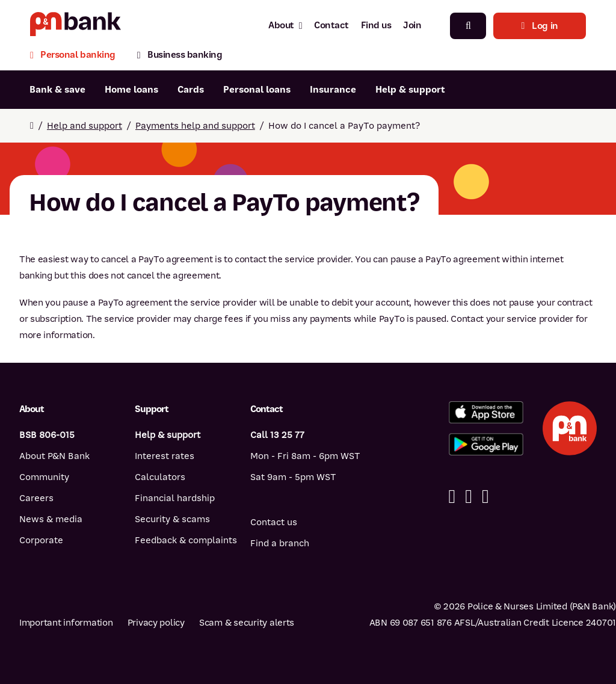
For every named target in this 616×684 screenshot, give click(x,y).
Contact (331, 25)
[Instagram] (485, 497)
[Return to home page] (32, 126)
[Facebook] (452, 497)
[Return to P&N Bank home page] (75, 26)
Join (412, 25)
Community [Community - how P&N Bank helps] (44, 477)
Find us (376, 25)
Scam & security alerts (247, 623)
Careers (36, 498)
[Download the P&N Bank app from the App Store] (486, 412)
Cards (191, 90)
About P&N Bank (54, 456)
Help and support (85, 126)
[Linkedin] (469, 497)
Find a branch (280, 543)
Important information (66, 623)
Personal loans (257, 90)
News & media (51, 519)
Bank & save (57, 90)
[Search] (468, 26)
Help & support (410, 90)
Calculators (160, 477)
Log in (540, 26)
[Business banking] (180, 56)
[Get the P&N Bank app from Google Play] (486, 444)
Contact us (274, 522)
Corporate (41, 540)
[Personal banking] (78, 56)
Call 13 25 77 (277, 435)
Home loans (131, 90)
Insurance (333, 90)
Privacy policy (156, 623)
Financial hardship (175, 498)
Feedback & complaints (186, 540)
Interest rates (165, 456)
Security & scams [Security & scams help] (172, 519)
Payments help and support (195, 126)
